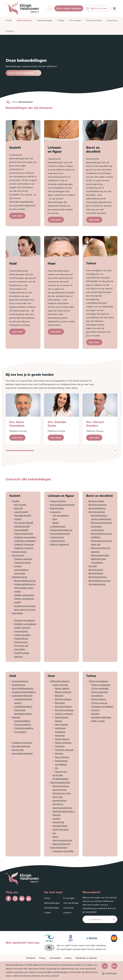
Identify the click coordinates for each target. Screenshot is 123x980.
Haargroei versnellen (63, 851)
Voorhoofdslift (21, 530)
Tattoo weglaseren (101, 685)
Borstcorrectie (96, 570)
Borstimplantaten (98, 577)
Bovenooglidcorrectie (25, 581)
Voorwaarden (55, 958)
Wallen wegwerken (24, 595)
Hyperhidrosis (21, 638)
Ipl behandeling (60, 779)
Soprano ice (61, 772)
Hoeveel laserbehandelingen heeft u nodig (101, 717)
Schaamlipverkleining (61, 530)
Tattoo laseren (98, 699)
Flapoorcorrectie (22, 562)
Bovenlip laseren (63, 706)
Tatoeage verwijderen (102, 706)
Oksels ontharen (63, 743)
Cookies (68, 958)
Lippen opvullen (22, 635)
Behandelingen (24, 20)
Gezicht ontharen (64, 714)
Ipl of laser (58, 775)
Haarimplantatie (59, 847)
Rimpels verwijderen (25, 620)
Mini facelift (20, 505)
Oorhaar (59, 753)
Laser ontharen (60, 685)
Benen (56, 523)
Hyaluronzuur (21, 642)
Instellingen (109, 973)
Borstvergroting (97, 512)
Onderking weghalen (25, 541)
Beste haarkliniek (61, 844)
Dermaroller (18, 750)
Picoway (95, 710)
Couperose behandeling (24, 692)
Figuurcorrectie (58, 501)
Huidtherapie (18, 685)
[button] (50, 8)
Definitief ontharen (60, 681)
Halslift (18, 519)
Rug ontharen (62, 757)
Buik (55, 519)
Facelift (15, 501)
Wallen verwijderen (24, 599)
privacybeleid (89, 912)
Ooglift (18, 602)
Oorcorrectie (18, 555)
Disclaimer (31, 958)
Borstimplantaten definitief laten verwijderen (100, 559)
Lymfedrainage (58, 526)
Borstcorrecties (96, 501)
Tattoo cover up (99, 703)
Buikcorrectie (57, 508)
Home (9, 20)
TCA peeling (20, 732)
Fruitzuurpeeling (23, 724)
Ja (105, 966)
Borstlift (93, 566)
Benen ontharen (63, 692)
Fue (54, 833)
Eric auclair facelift (24, 523)
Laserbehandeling (23, 706)
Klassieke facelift (23, 515)
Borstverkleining (97, 508)
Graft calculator (61, 829)
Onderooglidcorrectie (25, 584)
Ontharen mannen (64, 750)
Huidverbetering (20, 681)
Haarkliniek (58, 822)
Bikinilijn (59, 696)
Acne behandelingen (22, 753)
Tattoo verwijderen (98, 681)
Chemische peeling (24, 728)
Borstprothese (96, 573)
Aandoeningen (45, 20)
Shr (57, 768)
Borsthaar (60, 703)
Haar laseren (61, 724)
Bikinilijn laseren (63, 699)
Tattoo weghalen (100, 688)
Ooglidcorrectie (19, 577)
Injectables (17, 613)
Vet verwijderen (61, 515)
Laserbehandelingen (22, 696)
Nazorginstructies (62, 793)
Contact (10, 31)
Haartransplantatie (60, 782)
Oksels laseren (62, 739)
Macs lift (18, 508)
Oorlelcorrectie (19, 552)
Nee (114, 966)
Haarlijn (57, 819)
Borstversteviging (98, 505)
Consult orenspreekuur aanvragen (21, 570)
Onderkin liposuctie (24, 544)
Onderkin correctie (24, 548)
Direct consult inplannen (69, 8)
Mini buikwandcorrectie (62, 505)
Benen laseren (62, 688)
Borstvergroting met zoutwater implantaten (101, 526)
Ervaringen (75, 20)
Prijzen (61, 20)
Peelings (16, 717)
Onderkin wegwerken (25, 537)
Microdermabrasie (21, 746)
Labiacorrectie (57, 541)
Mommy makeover (60, 544)
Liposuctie (55, 512)
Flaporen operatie (23, 559)
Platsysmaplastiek (23, 534)
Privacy (42, 958)
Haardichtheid (60, 826)
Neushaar (60, 735)
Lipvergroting (21, 631)
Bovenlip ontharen (64, 710)
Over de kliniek (94, 20)
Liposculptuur (57, 537)
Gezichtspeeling (22, 721)
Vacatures (112, 20)
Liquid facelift (21, 512)
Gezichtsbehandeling (22, 688)
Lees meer (17, 216)
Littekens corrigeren (22, 743)
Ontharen (60, 746)
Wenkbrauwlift (22, 526)
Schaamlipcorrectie (60, 534)
